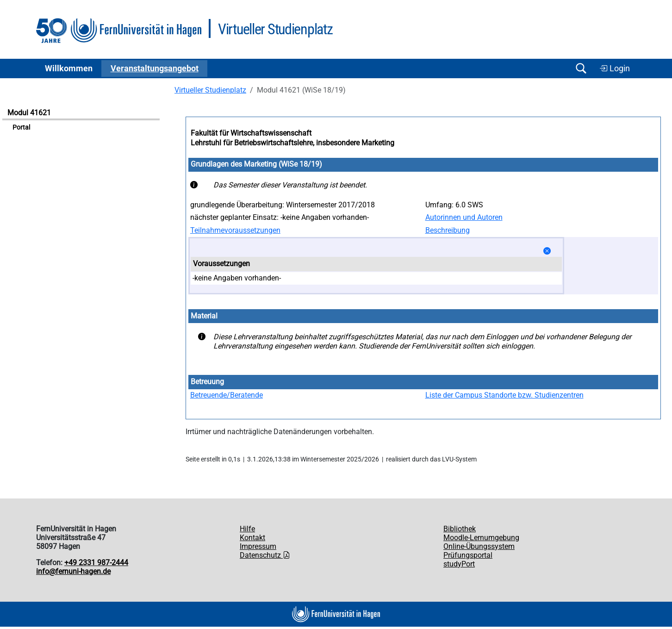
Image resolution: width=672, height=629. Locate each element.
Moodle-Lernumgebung (481, 538)
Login (615, 69)
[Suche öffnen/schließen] (581, 68)
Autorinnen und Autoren (464, 217)
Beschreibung (448, 230)
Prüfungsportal (468, 555)
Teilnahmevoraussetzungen (235, 230)
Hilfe (247, 529)
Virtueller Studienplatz (210, 90)
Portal (21, 128)
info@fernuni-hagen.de (73, 571)
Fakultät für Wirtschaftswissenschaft (251, 133)
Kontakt (252, 538)
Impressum (258, 546)
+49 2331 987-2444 (96, 563)
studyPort (459, 564)
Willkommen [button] (69, 69)
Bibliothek (460, 529)
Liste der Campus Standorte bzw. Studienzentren (504, 395)
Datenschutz (265, 555)
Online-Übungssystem (479, 546)
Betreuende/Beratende (227, 395)
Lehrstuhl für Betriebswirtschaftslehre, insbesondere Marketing (292, 143)
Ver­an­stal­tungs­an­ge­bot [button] (155, 69)
